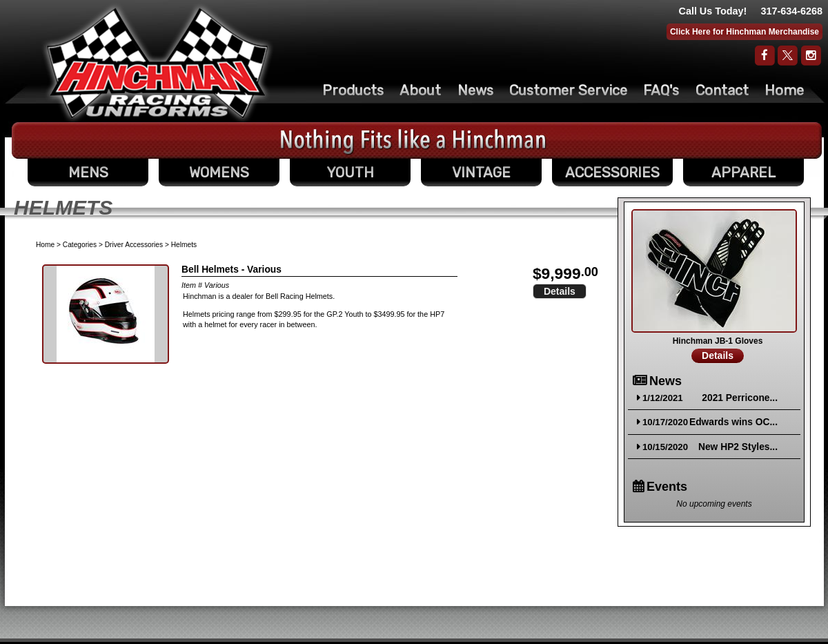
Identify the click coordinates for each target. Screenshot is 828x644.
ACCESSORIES (612, 173)
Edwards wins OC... (733, 422)
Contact (722, 90)
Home (784, 90)
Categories (80, 245)
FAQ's (661, 90)
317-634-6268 (791, 11)
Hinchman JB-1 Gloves (718, 341)
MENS (88, 173)
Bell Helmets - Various (231, 270)
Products (353, 90)
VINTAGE (481, 173)
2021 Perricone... (740, 398)
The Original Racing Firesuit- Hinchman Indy (158, 63)
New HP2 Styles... (738, 447)
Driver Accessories (134, 245)
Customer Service (568, 90)
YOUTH (350, 173)
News (475, 90)
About (420, 90)
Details (560, 291)
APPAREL (743, 173)
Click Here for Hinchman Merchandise (745, 32)
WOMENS (219, 173)
